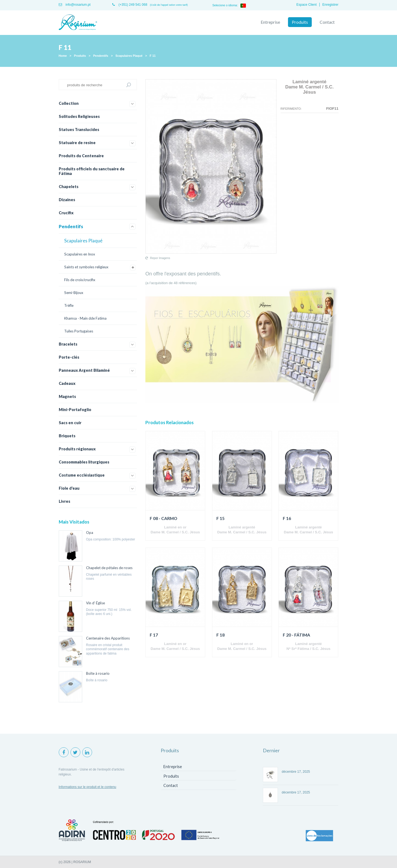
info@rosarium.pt (75, 5)
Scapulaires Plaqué (129, 56)
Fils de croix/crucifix (80, 280)
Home (63, 56)
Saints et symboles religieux (86, 267)
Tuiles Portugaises (79, 331)
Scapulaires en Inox (80, 254)
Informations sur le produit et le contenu (88, 787)
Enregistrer (330, 5)
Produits (300, 22)
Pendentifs (101, 56)
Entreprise (270, 22)
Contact (327, 22)
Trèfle (69, 305)
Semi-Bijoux (74, 293)
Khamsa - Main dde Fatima (85, 318)
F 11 (153, 56)
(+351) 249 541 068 (130, 5)
